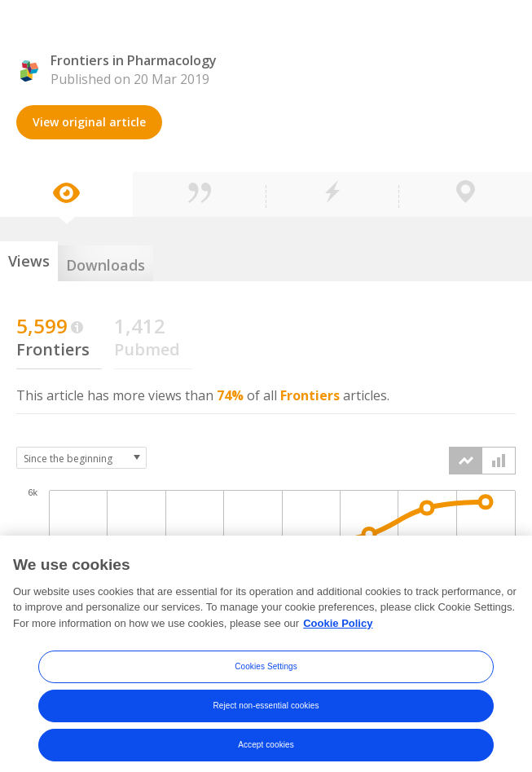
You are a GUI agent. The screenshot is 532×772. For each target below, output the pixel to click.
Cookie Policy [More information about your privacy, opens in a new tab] (338, 630)
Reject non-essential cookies (266, 713)
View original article (89, 122)
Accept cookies (266, 752)
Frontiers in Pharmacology (134, 60)
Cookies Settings (266, 674)
